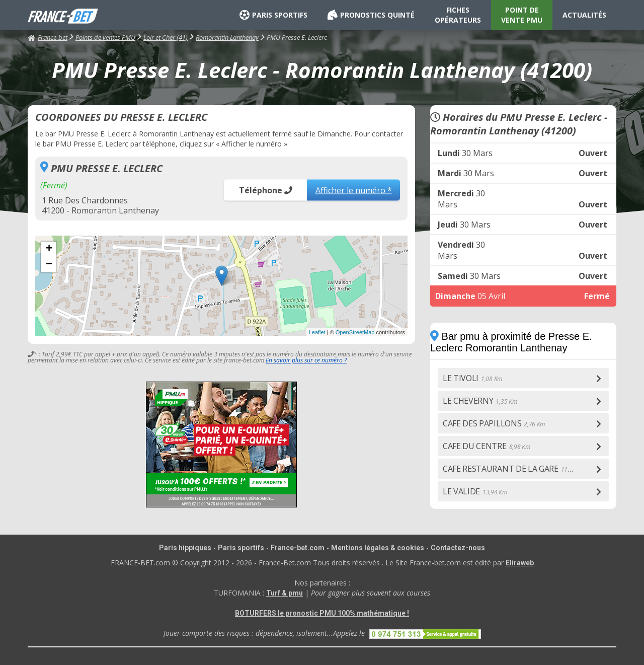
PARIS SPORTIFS (273, 15)
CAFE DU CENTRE (486, 446)
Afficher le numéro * (354, 190)
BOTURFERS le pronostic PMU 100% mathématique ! (322, 613)
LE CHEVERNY (480, 401)
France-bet (48, 37)
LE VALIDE (475, 491)
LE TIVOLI (472, 378)
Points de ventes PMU (105, 37)
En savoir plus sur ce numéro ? (306, 360)
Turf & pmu (285, 593)
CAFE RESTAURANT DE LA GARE (514, 469)
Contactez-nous (458, 548)
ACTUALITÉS (584, 15)
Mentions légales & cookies (378, 548)
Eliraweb (520, 563)
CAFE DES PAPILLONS (494, 423)
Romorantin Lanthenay (227, 37)
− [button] (49, 265)
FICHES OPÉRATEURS (458, 15)
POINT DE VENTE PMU (522, 15)
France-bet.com (298, 548)
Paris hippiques (185, 548)
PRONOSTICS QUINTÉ (371, 15)
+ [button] (49, 249)
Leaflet (317, 332)
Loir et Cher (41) (166, 37)
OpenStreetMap (355, 332)
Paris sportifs (241, 548)
